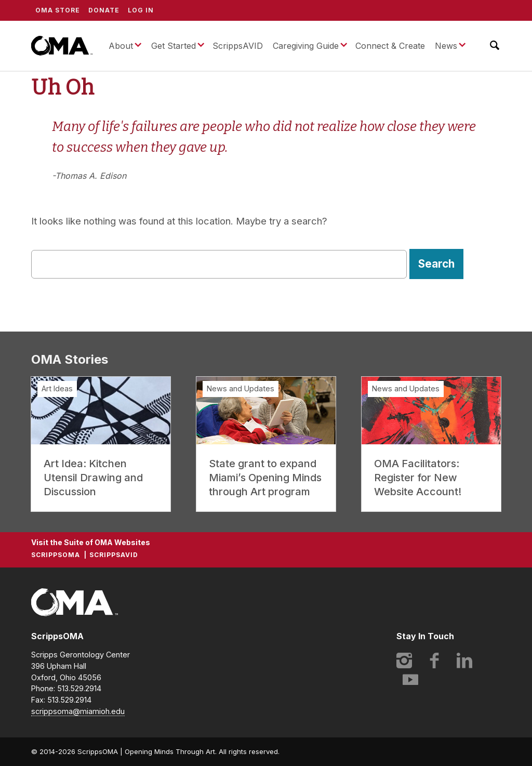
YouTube (410, 679)
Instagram (404, 661)
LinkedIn (464, 661)
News (446, 46)
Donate (104, 10)
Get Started (174, 46)
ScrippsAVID (238, 46)
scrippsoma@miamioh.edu (78, 711)
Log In (141, 10)
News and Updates (241, 388)
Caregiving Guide (306, 46)
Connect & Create (390, 46)
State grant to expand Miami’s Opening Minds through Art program (265, 478)
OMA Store (58, 10)
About (121, 46)
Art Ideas (57, 388)
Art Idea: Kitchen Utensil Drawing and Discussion (93, 478)
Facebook (434, 661)
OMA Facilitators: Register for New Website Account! (418, 478)
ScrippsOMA (62, 46)
